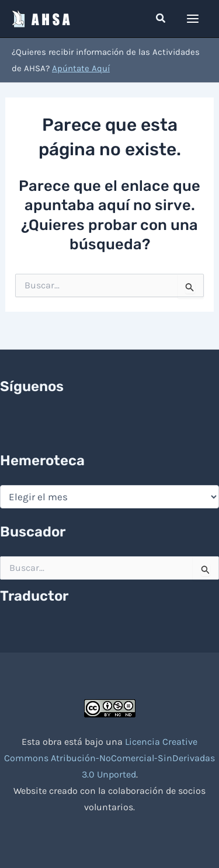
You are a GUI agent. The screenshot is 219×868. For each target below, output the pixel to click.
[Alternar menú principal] (193, 19)
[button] (161, 19)
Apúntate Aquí (81, 68)
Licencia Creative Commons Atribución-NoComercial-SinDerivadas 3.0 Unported (109, 758)
